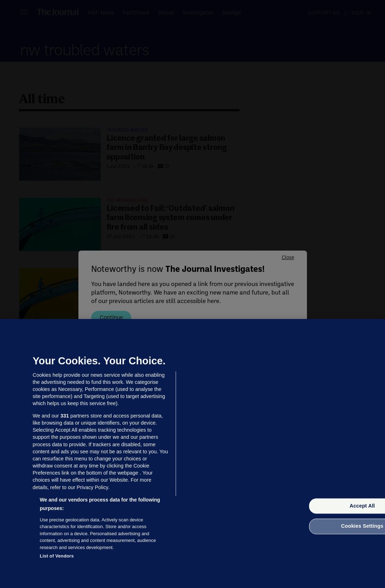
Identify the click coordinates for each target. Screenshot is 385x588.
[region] (192, 453)
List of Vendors (57, 556)
